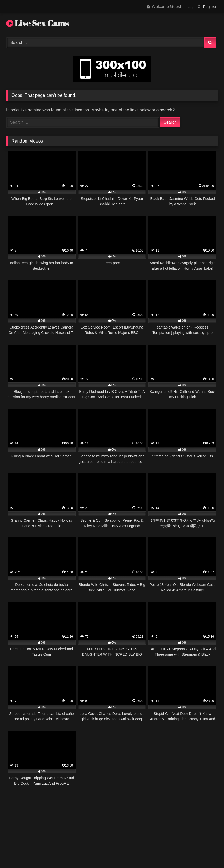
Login (192, 7)
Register (210, 7)
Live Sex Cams (37, 23)
